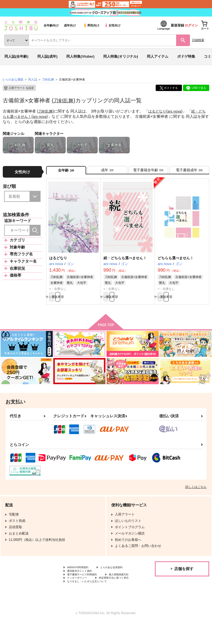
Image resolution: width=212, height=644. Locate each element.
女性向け (112, 25)
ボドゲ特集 (186, 56)
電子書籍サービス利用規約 (87, 588)
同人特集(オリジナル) (121, 56)
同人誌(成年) (47, 56)
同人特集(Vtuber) (80, 56)
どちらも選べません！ (176, 261)
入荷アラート (19, 88)
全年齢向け (51, 25)
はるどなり (159, 111)
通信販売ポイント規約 (84, 583)
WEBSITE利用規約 (81, 574)
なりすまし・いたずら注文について (94, 602)
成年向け (70, 25)
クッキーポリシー (119, 593)
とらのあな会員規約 (82, 579)
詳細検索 (198, 40)
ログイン (191, 25)
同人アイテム (158, 56)
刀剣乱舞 (65, 100)
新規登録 (177, 25)
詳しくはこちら (196, 493)
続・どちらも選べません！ (125, 261)
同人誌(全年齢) (16, 56)
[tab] (107, 172)
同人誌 (33, 79)
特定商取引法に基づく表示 (87, 597)
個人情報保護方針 (80, 593)
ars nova (177, 111)
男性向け (91, 25)
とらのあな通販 (13, 79)
